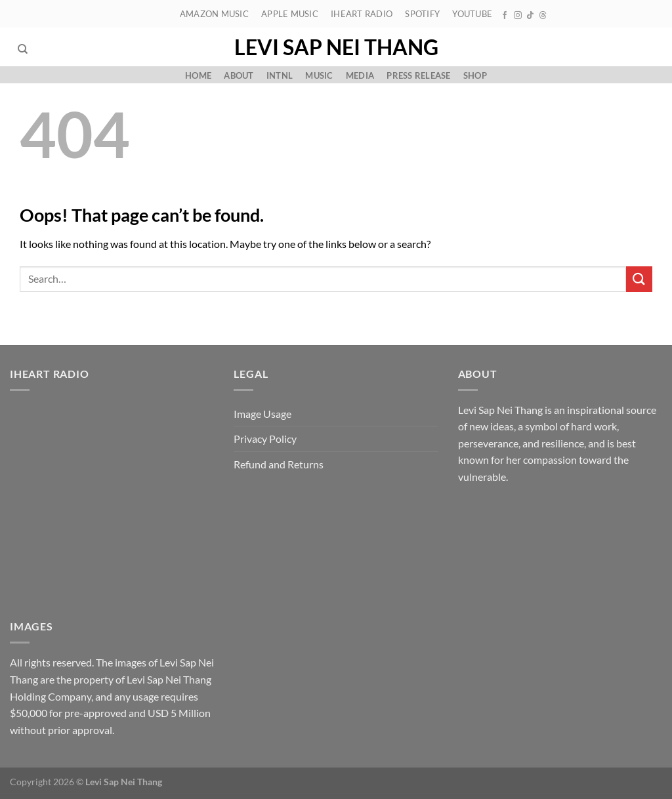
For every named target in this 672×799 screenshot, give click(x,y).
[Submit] (639, 279)
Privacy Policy (265, 439)
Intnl (280, 75)
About (239, 75)
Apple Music (290, 14)
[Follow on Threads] (543, 16)
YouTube (472, 14)
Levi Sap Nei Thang (336, 47)
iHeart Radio (362, 14)
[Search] (23, 49)
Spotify (422, 14)
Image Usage (262, 414)
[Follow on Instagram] (518, 16)
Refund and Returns (279, 464)
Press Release (418, 75)
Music (319, 75)
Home (198, 75)
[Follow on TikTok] (530, 16)
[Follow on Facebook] (505, 16)
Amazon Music (214, 14)
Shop (475, 75)
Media (360, 75)
